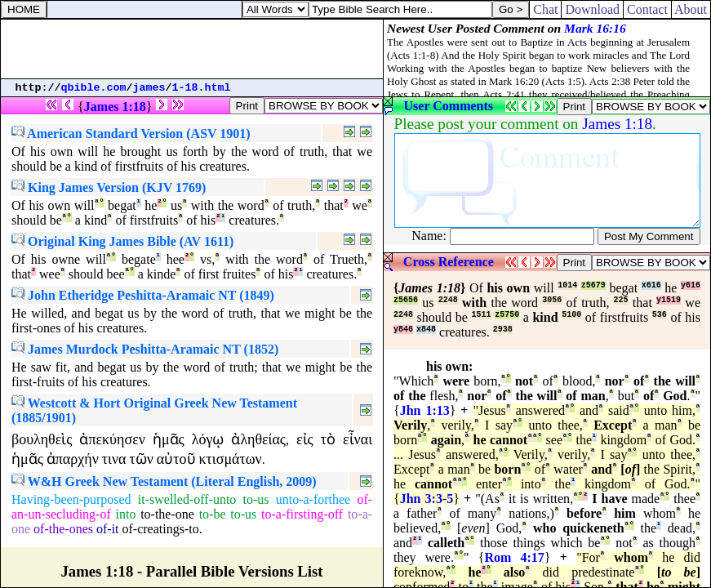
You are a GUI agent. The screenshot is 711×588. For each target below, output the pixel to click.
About (691, 9)
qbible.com (94, 88)
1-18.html (202, 88)
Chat (545, 9)
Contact (647, 9)
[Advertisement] (192, 49)
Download (592, 9)
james (149, 88)
